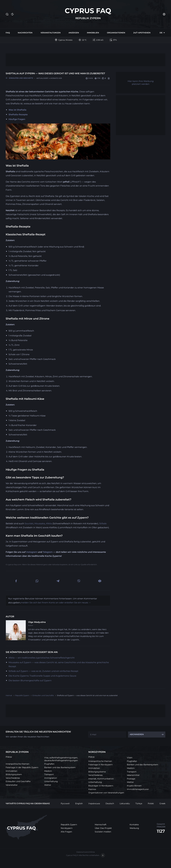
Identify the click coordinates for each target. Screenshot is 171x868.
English (79, 803)
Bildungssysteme (97, 772)
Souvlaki (29, 523)
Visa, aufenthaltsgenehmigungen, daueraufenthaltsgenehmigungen (61, 759)
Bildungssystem (14, 774)
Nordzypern (67, 828)
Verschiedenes (13, 778)
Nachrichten (25, 33)
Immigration (51, 778)
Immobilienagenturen (138, 789)
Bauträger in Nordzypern (101, 786)
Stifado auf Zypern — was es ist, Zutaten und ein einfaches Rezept (43, 671)
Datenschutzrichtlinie (86, 852)
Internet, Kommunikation (101, 779)
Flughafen (49, 764)
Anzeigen (74, 33)
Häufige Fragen (17, 119)
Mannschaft (101, 825)
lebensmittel (133, 775)
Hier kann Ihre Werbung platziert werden (141, 83)
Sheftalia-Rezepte (18, 114)
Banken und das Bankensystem (60, 767)
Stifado (103, 523)
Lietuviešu (125, 803)
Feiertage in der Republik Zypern (22, 767)
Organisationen (116, 33)
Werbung (134, 828)
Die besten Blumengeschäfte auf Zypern (30, 680)
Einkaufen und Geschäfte (18, 781)
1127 (161, 831)
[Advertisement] (86, 60)
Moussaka (40, 523)
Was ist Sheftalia (17, 110)
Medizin (48, 771)
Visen (130, 758)
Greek (162, 803)
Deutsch (110, 803)
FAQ (8, 33)
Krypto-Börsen (134, 786)
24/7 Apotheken (142, 33)
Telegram (48, 552)
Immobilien (93, 33)
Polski (151, 803)
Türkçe (139, 803)
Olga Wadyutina (37, 622)
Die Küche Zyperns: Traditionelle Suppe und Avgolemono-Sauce (42, 676)
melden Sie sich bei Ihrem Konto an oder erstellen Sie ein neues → (56, 603)
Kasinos (92, 789)
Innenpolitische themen (17, 764)
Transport (49, 774)
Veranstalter (12, 785)
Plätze (9, 757)
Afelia (49, 523)
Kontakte (134, 825)
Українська (94, 803)
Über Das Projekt (103, 828)
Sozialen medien (103, 832)
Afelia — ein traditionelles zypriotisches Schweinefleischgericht (42, 658)
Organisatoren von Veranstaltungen (106, 793)
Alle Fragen (66, 832)
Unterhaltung (51, 781)
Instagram (32, 552)
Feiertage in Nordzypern (100, 765)
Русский (65, 803)
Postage (131, 779)
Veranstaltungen (51, 33)
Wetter (48, 785)
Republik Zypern (69, 825)
